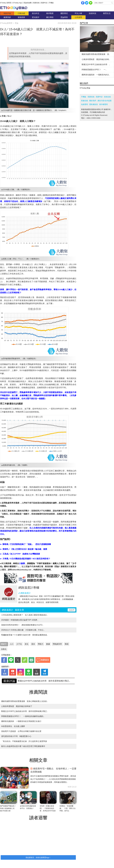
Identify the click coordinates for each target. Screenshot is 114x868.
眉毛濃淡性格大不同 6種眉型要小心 (16, 736)
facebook (83, 3)
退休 (33, 644)
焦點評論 (7, 13)
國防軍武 (64, 13)
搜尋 (112, 3)
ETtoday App (17, 3)
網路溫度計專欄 (29, 588)
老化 (27, 644)
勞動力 (41, 644)
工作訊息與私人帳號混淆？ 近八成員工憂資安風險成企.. (25, 615)
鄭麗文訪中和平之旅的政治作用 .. (96, 64)
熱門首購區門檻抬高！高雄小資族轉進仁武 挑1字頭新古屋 (8, 808)
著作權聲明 (103, 104)
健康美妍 (7, 17)
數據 (48, 644)
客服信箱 (85, 101)
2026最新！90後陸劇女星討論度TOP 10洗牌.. (20, 620)
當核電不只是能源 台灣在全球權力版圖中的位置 (21, 731)
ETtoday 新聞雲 (6, 3)
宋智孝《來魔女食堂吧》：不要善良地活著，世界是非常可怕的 (48, 808)
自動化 (4, 649)
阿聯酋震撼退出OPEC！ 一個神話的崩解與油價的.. (23, 716)
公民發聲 (78, 17)
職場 (67, 644)
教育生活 (107, 13)
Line (91, 3)
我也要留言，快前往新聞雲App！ (38, 857)
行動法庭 (21, 13)
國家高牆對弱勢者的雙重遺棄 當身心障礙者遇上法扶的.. (44, 681)
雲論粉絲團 (27, 3)
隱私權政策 (94, 104)
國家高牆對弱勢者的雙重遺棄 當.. (96, 54)
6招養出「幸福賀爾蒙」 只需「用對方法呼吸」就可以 (68, 808)
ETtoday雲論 (85, 88)
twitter (87, 3)
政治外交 (36, 13)
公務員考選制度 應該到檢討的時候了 (17, 706)
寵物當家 (21, 17)
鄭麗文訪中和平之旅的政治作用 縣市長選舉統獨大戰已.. (25, 711)
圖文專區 (50, 17)
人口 (12, 644)
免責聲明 (85, 104)
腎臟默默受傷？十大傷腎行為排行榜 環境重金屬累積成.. (25, 635)
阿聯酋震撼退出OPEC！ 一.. (94, 70)
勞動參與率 (57, 644)
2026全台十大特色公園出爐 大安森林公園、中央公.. (23, 630)
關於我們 (93, 101)
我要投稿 (36, 3)
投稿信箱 (107, 97)
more (71, 610)
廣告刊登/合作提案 (105, 101)
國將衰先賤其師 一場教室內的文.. (96, 75)
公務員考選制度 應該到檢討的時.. (96, 59)
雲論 (15, 8)
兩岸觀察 (50, 13)
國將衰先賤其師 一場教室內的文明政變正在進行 (21, 721)
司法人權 (78, 13)
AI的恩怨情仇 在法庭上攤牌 (13, 726)
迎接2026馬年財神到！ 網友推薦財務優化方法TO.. (22, 625)
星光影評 (36, 17)
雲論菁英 (64, 17)
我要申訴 (44, 3)
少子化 (19, 644)
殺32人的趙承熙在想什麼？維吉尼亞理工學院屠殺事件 (23, 746)
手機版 (51, 3)
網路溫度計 (26, 593)
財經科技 (93, 13)
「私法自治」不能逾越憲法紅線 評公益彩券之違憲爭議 (24, 741)
